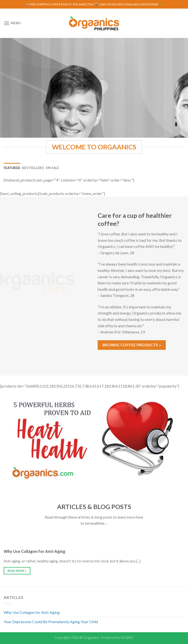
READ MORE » (17, 571)
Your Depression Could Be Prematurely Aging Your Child (51, 622)
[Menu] (12, 23)
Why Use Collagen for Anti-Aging (32, 612)
